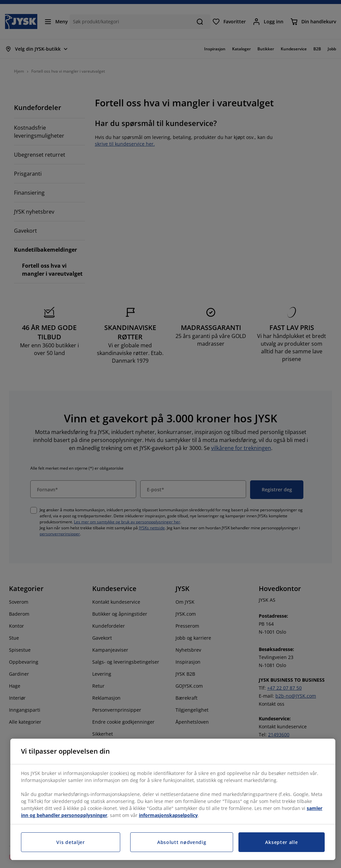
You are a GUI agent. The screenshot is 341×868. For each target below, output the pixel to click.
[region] (173, 799)
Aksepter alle (281, 842)
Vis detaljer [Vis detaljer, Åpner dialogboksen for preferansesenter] (70, 842)
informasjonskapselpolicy (168, 815)
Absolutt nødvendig (182, 842)
